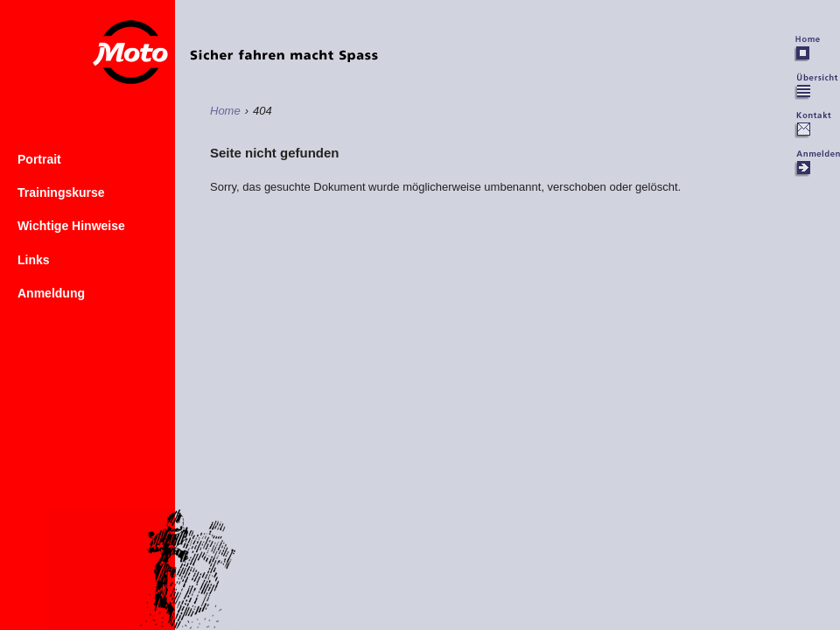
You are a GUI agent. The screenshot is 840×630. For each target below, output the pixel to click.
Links (34, 260)
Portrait (39, 159)
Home (289, 45)
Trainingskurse (61, 192)
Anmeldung (51, 293)
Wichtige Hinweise (71, 226)
